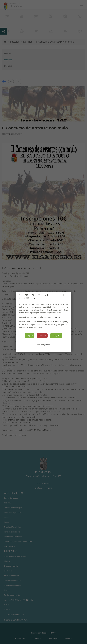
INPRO (48, 345)
